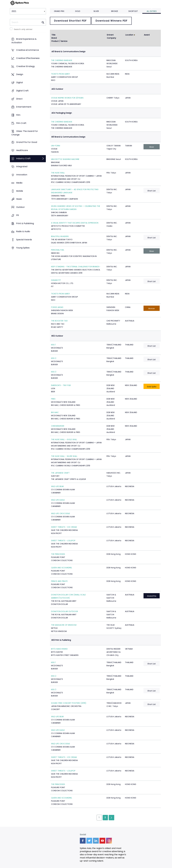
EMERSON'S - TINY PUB (61, 385)
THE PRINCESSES (58, 554)
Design (20, 74)
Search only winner (23, 29)
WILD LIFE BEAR (57, 486)
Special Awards (24, 240)
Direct (19, 99)
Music (19, 199)
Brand (54, 38)
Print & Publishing (25, 223)
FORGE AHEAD (57, 307)
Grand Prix (59, 11)
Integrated (22, 167)
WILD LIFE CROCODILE (61, 513)
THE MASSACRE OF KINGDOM (64, 625)
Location (129, 35)
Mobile (20, 191)
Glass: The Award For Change (25, 133)
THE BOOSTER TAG (59, 321)
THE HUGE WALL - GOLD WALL (64, 439)
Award (147, 35)
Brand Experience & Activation (24, 41)
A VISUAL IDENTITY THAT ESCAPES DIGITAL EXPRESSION (75, 223)
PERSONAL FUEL (58, 250)
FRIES (53, 399)
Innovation (22, 175)
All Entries (152, 11)
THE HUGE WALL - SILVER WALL (64, 456)
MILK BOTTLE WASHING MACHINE (65, 159)
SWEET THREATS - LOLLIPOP (63, 541)
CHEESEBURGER (58, 426)
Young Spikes (23, 248)
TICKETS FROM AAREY (61, 74)
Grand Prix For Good (27, 142)
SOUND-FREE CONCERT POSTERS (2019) (69, 703)
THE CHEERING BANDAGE (62, 60)
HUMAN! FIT (56, 280)
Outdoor (20, 207)
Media (19, 183)
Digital (19, 82)
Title (53, 35)
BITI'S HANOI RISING (59, 649)
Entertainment (24, 107)
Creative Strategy (26, 66)
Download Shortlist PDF (70, 21)
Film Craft (21, 123)
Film (18, 115)
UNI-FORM (56, 146)
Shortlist (133, 11)
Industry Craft (23, 158)
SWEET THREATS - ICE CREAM (64, 527)
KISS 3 (54, 372)
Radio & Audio (23, 232)
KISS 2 (54, 358)
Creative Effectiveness (28, 58)
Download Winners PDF (112, 21)
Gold (78, 11)
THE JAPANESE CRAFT (60, 473)
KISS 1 (53, 345)
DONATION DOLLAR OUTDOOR (64, 611)
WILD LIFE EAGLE (58, 500)
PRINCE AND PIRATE (59, 581)
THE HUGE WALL (58, 173)
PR (17, 215)
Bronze (115, 11)
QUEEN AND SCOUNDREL (62, 568)
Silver (96, 11)
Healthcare (22, 150)
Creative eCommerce (28, 50)
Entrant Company (111, 36)
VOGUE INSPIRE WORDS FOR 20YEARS (67, 98)
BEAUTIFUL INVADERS (60, 236)
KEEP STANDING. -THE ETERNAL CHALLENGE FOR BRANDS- (76, 267)
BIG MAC (55, 412)
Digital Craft (22, 91)
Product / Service (59, 41)
